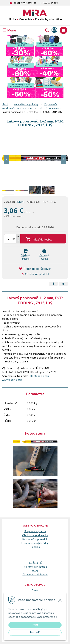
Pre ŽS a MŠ (35, 563)
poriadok (42, 539)
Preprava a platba (35, 531)
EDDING (21, 202)
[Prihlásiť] (54, 30)
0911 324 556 (51, 3)
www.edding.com (12, 380)
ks (14, 239)
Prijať (35, 625)
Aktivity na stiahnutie (35, 575)
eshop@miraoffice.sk (25, 3)
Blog (35, 571)
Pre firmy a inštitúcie (35, 567)
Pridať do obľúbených (35, 269)
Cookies (35, 547)
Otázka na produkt (35, 274)
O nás (35, 590)
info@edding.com (39, 376)
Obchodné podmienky (35, 535)
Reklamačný (30, 539)
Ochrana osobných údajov (35, 543)
